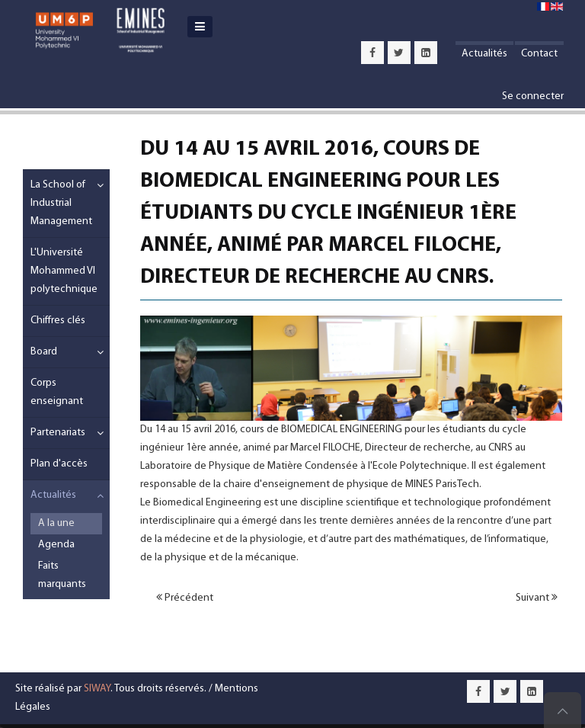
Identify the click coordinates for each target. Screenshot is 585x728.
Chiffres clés (58, 321)
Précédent (185, 598)
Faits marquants (62, 575)
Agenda (56, 545)
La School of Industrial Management (59, 203)
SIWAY (97, 689)
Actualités (484, 54)
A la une (56, 523)
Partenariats (58, 433)
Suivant (537, 598)
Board (44, 352)
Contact (539, 54)
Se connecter (533, 96)
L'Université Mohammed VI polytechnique (64, 271)
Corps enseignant (57, 392)
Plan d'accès (59, 464)
